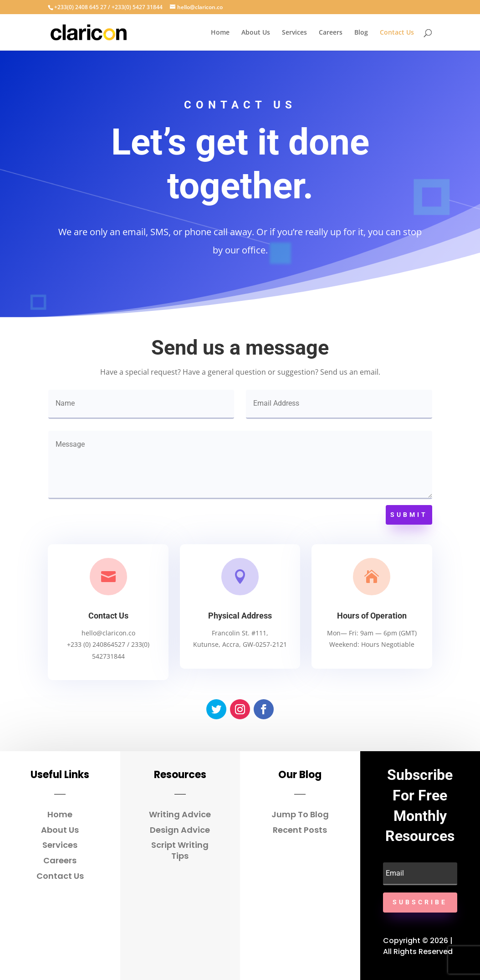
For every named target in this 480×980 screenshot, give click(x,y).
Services (294, 33)
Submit (409, 515)
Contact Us (397, 33)
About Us (256, 33)
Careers (331, 33)
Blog (361, 33)
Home (220, 33)
